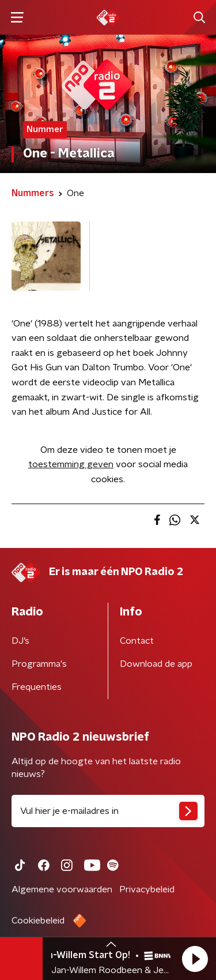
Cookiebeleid (38, 921)
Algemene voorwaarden (62, 889)
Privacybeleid (147, 889)
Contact (137, 641)
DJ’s (20, 641)
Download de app (156, 664)
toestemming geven (71, 464)
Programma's (39, 664)
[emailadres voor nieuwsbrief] (108, 811)
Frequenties (37, 687)
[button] (195, 959)
